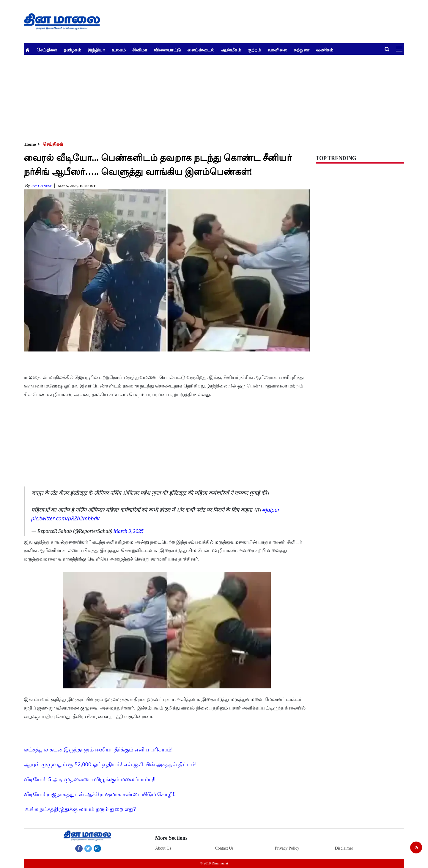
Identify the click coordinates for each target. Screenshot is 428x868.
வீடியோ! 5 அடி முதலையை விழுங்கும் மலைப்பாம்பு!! (90, 779)
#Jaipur (271, 510)
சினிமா (140, 50)
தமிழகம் (72, 50)
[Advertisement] (202, 96)
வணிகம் (325, 50)
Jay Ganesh (42, 186)
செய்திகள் (47, 50)
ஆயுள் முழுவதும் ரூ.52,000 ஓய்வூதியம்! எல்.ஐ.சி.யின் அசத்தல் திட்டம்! (110, 764)
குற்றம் (254, 50)
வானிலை (277, 50)
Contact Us (224, 848)
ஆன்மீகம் (231, 50)
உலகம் (119, 50)
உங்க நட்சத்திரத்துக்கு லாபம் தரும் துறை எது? (81, 809)
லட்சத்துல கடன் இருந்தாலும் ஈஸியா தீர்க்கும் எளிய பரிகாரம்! (98, 749)
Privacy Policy (287, 848)
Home (30, 144)
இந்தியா (96, 50)
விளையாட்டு (167, 50)
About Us (163, 848)
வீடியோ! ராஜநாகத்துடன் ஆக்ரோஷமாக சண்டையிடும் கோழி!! (100, 794)
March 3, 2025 (129, 531)
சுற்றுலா (302, 50)
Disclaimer (344, 848)
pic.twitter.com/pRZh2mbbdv (65, 518)
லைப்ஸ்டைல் (201, 50)
